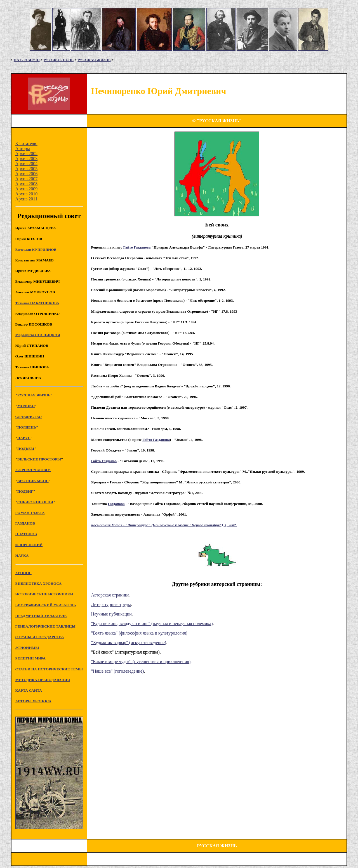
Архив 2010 (27, 194)
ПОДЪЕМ (26, 449)
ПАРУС (24, 438)
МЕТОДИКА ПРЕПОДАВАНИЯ (43, 680)
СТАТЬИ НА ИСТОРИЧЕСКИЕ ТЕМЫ (49, 669)
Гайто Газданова (137, 247)
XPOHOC (23, 573)
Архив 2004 (27, 164)
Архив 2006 (27, 174)
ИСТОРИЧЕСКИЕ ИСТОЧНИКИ (44, 594)
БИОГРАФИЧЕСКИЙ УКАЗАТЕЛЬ (46, 605)
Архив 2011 (26, 199)
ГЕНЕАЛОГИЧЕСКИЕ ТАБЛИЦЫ (45, 626)
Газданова (116, 504)
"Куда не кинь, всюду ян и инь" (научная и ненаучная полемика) (152, 623)
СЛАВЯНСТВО (29, 417)
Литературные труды (111, 604)
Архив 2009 (27, 189)
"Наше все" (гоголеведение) (118, 671)
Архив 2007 (27, 179)
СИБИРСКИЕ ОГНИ (35, 502)
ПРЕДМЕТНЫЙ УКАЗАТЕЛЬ (41, 616)
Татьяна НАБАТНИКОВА (37, 303)
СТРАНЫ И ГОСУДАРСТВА (40, 637)
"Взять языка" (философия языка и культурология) (139, 633)
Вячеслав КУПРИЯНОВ (36, 250)
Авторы (23, 148)
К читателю (26, 143)
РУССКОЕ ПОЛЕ (59, 60)
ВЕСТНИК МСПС (33, 481)
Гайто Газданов (104, 461)
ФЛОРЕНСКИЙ (29, 545)
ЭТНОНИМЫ (27, 648)
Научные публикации (111, 614)
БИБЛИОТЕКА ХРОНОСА (38, 583)
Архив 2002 (27, 154)
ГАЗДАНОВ (25, 523)
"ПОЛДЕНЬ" (27, 427)
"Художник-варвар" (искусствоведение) (129, 643)
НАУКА (22, 555)
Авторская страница (110, 595)
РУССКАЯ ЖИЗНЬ (94, 60)
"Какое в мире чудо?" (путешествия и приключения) (141, 662)
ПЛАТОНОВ (26, 534)
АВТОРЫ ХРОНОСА (33, 701)
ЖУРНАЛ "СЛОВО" (33, 470)
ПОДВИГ (25, 491)
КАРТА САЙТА (29, 690)
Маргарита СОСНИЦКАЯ (38, 335)
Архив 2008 (27, 184)
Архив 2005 (27, 169)
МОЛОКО (26, 406)
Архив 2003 (27, 159)
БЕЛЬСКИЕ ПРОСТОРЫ (39, 459)
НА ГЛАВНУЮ (27, 60)
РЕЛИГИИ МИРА (30, 658)
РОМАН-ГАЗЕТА (30, 513)
